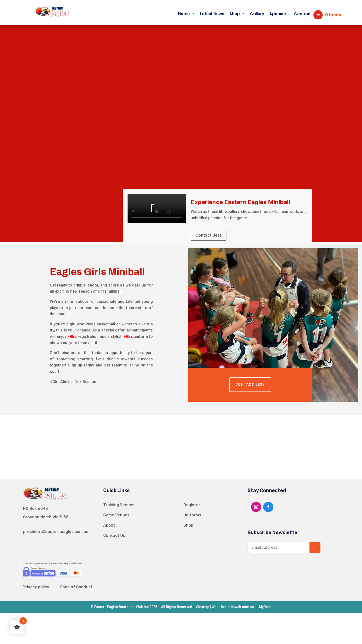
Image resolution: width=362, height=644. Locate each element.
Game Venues (116, 515)
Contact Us (114, 535)
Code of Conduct (76, 587)
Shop (235, 14)
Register (192, 505)
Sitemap (202, 607)
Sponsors (279, 14)
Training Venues (119, 505)
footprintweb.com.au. (238, 607)
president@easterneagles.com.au (56, 532)
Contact (302, 14)
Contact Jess (209, 235)
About (109, 525)
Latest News (212, 14)
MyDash (265, 607)
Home (184, 14)
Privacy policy (36, 587)
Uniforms (192, 515)
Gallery (257, 14)
